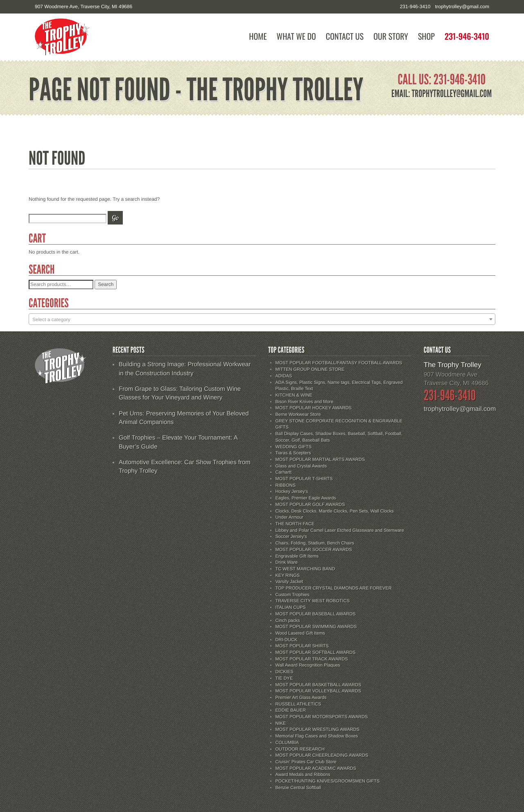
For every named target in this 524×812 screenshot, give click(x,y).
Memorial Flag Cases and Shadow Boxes (317, 736)
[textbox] (262, 320)
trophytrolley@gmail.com (462, 7)
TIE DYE (284, 678)
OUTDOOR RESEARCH (300, 749)
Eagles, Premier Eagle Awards (306, 498)
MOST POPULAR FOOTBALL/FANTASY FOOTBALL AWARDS (339, 363)
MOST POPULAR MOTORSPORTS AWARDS (322, 717)
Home (258, 36)
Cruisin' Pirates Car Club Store (306, 762)
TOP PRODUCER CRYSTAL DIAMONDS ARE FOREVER (334, 588)
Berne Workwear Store (298, 415)
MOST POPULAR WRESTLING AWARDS (318, 730)
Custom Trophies (292, 595)
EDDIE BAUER (291, 710)
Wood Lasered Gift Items (300, 633)
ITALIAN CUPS (291, 608)
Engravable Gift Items (297, 556)
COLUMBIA (287, 743)
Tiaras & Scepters (293, 453)
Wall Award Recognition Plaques (308, 665)
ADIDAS (284, 376)
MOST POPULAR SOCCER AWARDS (314, 550)
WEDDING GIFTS (294, 447)
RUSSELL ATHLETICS (298, 704)
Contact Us (345, 36)
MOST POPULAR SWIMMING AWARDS (316, 627)
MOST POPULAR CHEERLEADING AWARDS (322, 755)
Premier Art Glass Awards (301, 698)
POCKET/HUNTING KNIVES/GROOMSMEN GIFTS (328, 781)
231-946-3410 (467, 36)
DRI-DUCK (287, 640)
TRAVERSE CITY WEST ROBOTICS (313, 601)
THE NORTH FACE (295, 524)
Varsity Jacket (289, 582)
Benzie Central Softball (298, 788)
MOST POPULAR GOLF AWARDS (310, 505)
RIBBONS (286, 485)
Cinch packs (288, 621)
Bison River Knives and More (305, 402)
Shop (426, 36)
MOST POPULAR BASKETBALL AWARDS (318, 685)
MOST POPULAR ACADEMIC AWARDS (316, 769)
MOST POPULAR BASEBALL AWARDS (316, 614)
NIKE (281, 724)
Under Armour (289, 517)
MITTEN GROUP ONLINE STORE (310, 370)
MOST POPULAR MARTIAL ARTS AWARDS (320, 460)
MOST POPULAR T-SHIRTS (304, 479)
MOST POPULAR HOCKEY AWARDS (314, 408)
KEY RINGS (288, 576)
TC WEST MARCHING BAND (305, 569)
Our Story (391, 36)
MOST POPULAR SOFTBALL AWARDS (316, 653)
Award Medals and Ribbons (303, 775)
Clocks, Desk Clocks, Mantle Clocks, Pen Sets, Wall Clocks (335, 511)
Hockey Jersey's (292, 492)
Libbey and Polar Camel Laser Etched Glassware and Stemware (340, 531)
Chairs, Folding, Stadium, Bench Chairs (315, 543)
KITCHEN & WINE (294, 395)
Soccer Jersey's (291, 537)
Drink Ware (287, 563)
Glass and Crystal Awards (301, 466)
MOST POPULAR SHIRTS (302, 646)
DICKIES (285, 672)
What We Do (296, 36)
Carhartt (284, 472)
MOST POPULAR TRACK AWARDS (312, 659)
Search (106, 284)
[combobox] (262, 319)
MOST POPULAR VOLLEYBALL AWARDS (318, 691)
